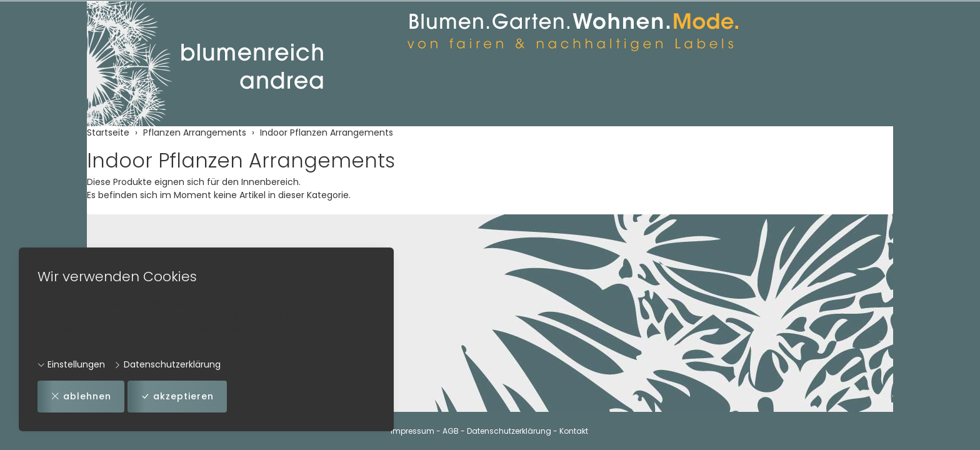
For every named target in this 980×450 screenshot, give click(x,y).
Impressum (412, 431)
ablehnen (81, 397)
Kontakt (574, 431)
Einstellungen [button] (71, 364)
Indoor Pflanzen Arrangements (241, 160)
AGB (451, 431)
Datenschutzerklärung (167, 364)
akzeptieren (177, 397)
